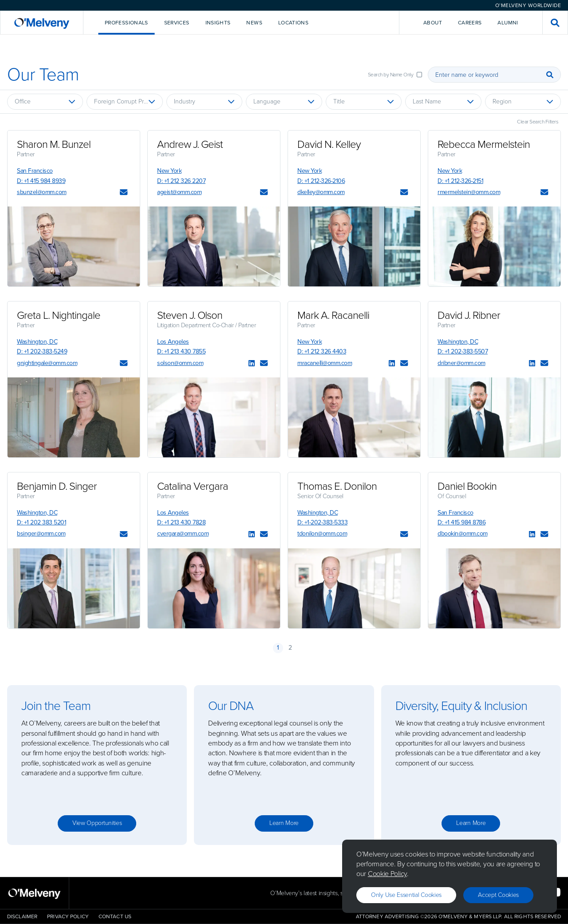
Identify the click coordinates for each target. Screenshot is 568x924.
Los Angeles (173, 342)
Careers (470, 23)
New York (169, 171)
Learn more (284, 823)
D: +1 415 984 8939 (41, 181)
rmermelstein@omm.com (469, 192)
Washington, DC (37, 342)
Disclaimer (22, 916)
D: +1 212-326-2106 (321, 181)
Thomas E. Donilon (337, 486)
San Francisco (35, 171)
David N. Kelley (329, 144)
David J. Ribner (469, 315)
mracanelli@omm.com (325, 363)
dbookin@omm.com (463, 533)
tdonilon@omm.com (322, 533)
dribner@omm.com (461, 363)
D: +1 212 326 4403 (322, 351)
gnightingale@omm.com (47, 363)
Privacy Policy (68, 916)
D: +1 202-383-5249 (42, 351)
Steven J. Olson (190, 315)
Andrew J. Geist (190, 144)
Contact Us (115, 916)
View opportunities (97, 823)
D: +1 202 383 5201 (41, 522)
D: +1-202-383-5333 (322, 522)
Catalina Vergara (193, 486)
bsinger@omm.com (41, 533)
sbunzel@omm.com (42, 192)
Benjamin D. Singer (57, 486)
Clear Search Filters (538, 122)
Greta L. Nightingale (59, 315)
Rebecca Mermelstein (484, 144)
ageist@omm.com (179, 192)
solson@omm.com (180, 363)
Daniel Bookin (467, 486)
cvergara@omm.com (183, 533)
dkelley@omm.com (321, 192)
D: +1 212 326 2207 (181, 181)
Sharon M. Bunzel (54, 144)
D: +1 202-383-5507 (463, 351)
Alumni (508, 23)
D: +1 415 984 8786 (461, 522)
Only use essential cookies (406, 895)
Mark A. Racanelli (333, 315)
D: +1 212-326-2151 (460, 181)
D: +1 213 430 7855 (181, 351)
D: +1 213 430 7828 (181, 522)
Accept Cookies (498, 895)
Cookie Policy (387, 874)
